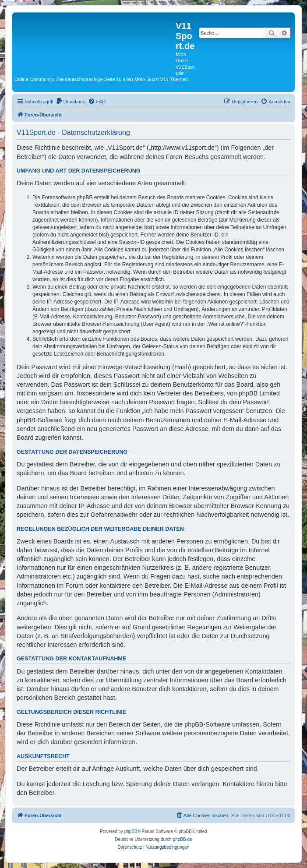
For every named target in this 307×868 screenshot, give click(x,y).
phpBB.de (183, 839)
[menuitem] (71, 102)
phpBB (131, 831)
